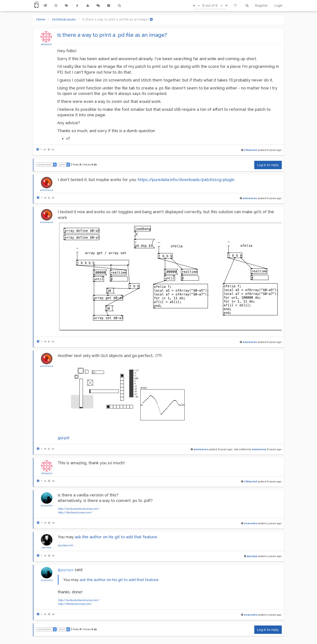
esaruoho (47, 505)
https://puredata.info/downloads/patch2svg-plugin (186, 180)
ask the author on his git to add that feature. (116, 537)
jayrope (47, 547)
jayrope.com (65, 545)
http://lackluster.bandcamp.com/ (79, 509)
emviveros (47, 190)
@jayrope (66, 570)
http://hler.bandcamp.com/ (75, 513)
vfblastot (46, 44)
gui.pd (63, 438)
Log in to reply (268, 165)
